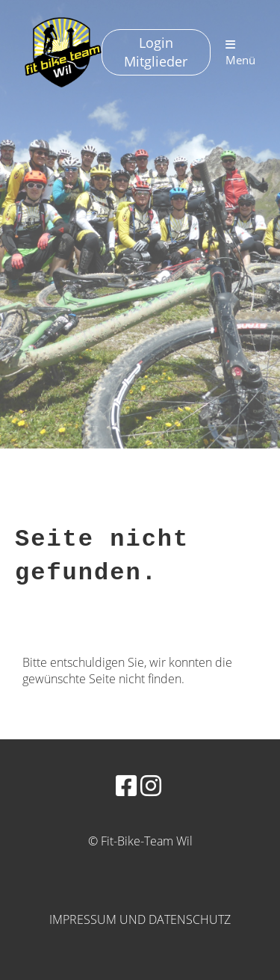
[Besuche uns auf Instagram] (151, 785)
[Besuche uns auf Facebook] (126, 785)
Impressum (83, 919)
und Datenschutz (175, 919)
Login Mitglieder (156, 52)
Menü (240, 53)
